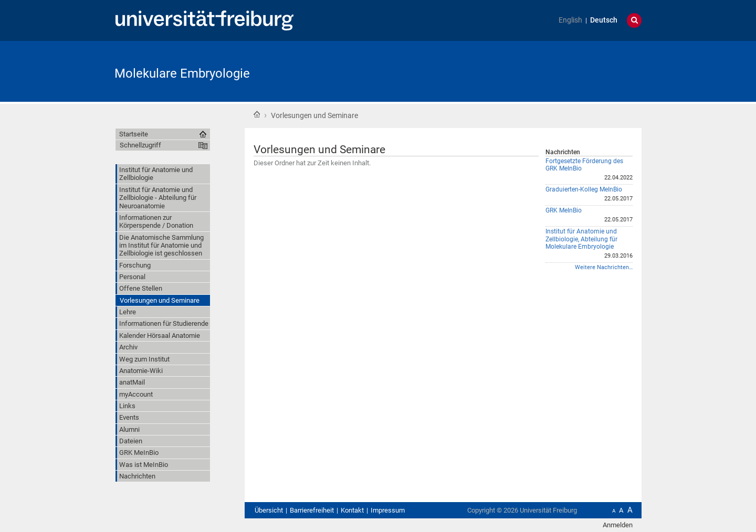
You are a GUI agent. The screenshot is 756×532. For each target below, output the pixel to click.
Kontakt (352, 510)
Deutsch (604, 20)
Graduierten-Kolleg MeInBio (584, 189)
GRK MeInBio (564, 210)
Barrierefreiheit (312, 510)
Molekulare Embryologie (182, 73)
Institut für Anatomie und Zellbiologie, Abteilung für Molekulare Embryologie (581, 239)
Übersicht (269, 510)
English (570, 20)
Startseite (257, 114)
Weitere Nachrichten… (604, 267)
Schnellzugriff (140, 145)
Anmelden (618, 525)
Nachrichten (563, 152)
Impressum (388, 510)
